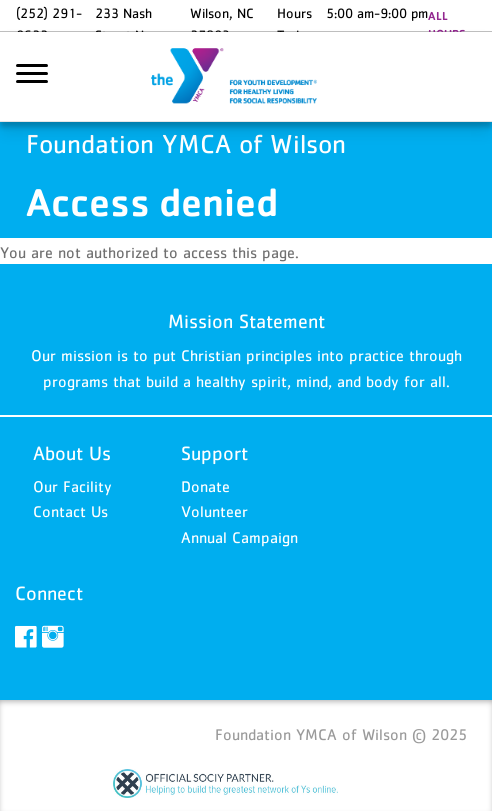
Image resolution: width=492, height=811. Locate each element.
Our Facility (72, 486)
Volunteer (214, 511)
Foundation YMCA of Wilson (246, 77)
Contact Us (70, 511)
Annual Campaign (239, 537)
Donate (205, 486)
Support (214, 453)
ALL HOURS (446, 25)
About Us (72, 453)
